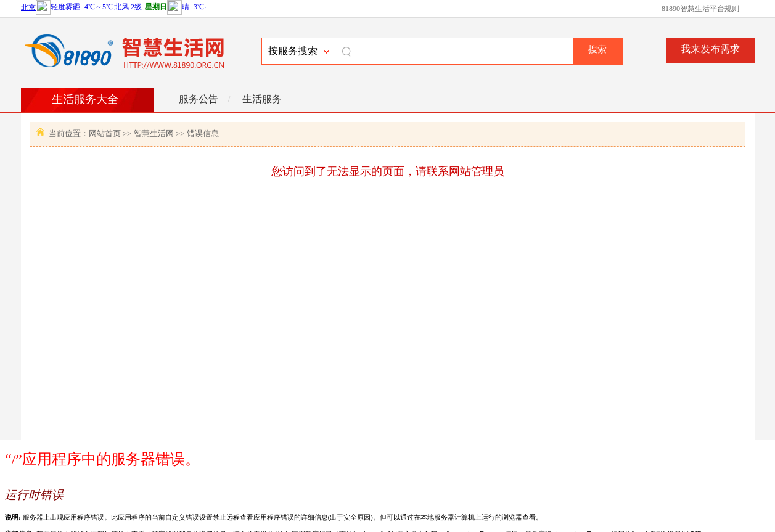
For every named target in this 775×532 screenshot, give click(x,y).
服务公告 (199, 99)
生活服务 (262, 99)
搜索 (597, 49)
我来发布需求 (710, 49)
